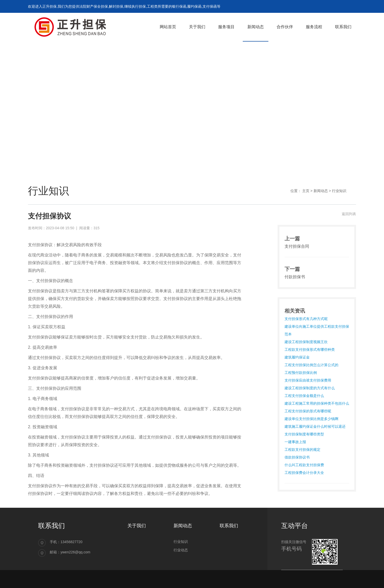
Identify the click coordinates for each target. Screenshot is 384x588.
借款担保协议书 (297, 457)
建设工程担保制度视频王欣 (306, 342)
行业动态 (181, 550)
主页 (306, 191)
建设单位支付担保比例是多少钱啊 (311, 419)
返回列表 (349, 214)
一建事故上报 (295, 442)
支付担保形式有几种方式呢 (306, 319)
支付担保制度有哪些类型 (304, 434)
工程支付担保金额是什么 (304, 396)
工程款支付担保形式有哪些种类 (310, 350)
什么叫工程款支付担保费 (304, 465)
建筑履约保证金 (297, 357)
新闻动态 (321, 191)
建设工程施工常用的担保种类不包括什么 (317, 403)
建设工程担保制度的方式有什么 (310, 388)
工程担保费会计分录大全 (304, 473)
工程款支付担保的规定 (302, 450)
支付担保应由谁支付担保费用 (308, 380)
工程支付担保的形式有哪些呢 (308, 411)
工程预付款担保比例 (301, 373)
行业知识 (339, 191)
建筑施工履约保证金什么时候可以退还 (315, 426)
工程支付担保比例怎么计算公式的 (311, 365)
